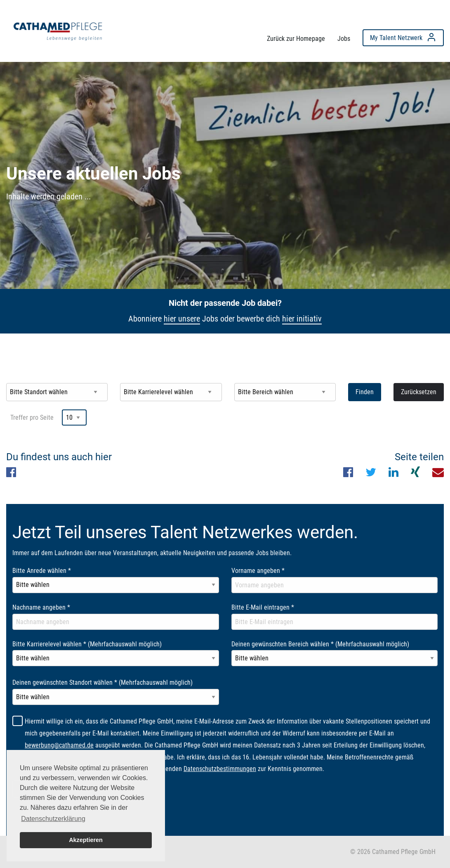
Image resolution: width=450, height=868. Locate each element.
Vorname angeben (258, 571)
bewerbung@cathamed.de (59, 745)
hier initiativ (302, 319)
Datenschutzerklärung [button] (53, 819)
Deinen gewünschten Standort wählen (102, 682)
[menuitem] (58, 29)
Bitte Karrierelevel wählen (87, 644)
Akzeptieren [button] (86, 840)
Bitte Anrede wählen (42, 571)
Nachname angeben (41, 607)
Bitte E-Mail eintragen (263, 607)
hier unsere (182, 319)
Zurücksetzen (419, 392)
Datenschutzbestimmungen (220, 769)
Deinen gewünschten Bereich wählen (320, 644)
